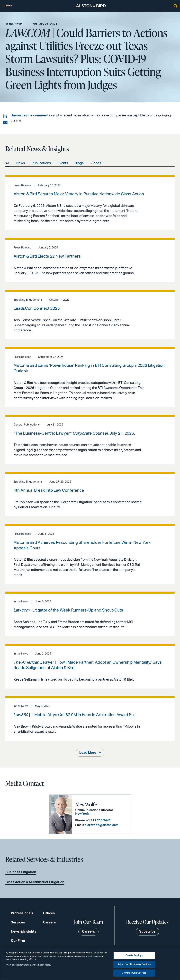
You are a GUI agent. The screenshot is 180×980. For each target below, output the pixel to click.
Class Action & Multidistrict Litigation (35, 882)
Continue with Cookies (134, 973)
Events (63, 163)
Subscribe (147, 932)
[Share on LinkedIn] (5, 116)
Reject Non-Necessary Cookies (134, 964)
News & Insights (24, 932)
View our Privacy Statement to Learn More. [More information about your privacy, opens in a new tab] (29, 965)
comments (42, 115)
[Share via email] (5, 123)
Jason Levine (22, 115)
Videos (96, 163)
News (21, 163)
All (7, 163)
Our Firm (18, 941)
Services (18, 922)
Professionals (22, 913)
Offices (49, 913)
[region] (90, 964)
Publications (41, 163)
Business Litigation (21, 872)
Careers (49, 922)
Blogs (79, 163)
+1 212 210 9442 (98, 821)
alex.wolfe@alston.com (102, 825)
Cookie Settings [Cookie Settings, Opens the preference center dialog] (134, 956)
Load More (88, 753)
